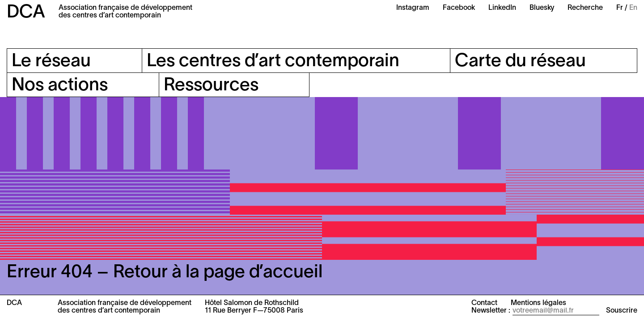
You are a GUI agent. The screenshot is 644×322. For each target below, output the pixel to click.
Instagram (413, 8)
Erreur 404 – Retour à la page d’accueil (165, 273)
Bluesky (542, 8)
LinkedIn (502, 8)
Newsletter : (491, 311)
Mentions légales (538, 303)
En (633, 8)
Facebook (459, 8)
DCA (26, 13)
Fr (620, 8)
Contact (484, 303)
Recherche (585, 8)
